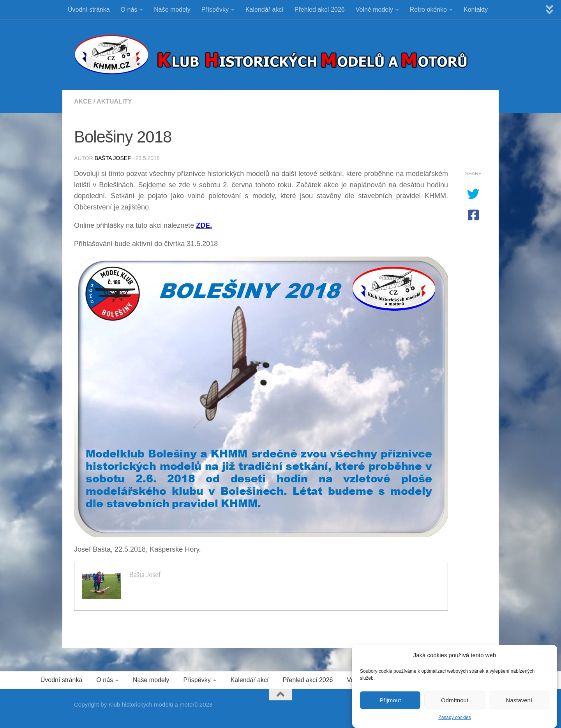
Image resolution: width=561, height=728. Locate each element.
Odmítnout (455, 702)
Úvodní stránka (89, 10)
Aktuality (114, 101)
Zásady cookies (454, 719)
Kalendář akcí (265, 10)
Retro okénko (428, 10)
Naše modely (172, 10)
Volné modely (374, 10)
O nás (129, 10)
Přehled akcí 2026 (320, 10)
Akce (83, 101)
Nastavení (519, 702)
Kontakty (476, 10)
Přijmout (390, 702)
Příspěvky (215, 10)
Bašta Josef (113, 158)
